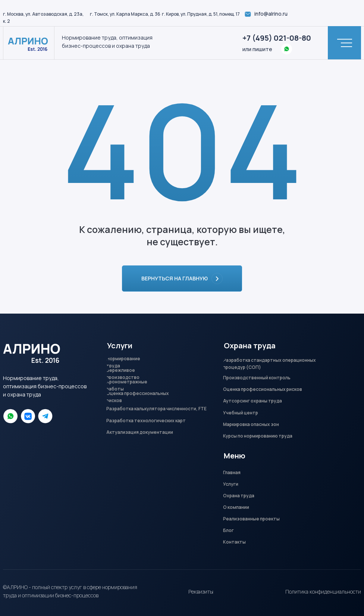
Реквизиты (201, 592)
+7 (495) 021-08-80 (277, 38)
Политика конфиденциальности (323, 592)
